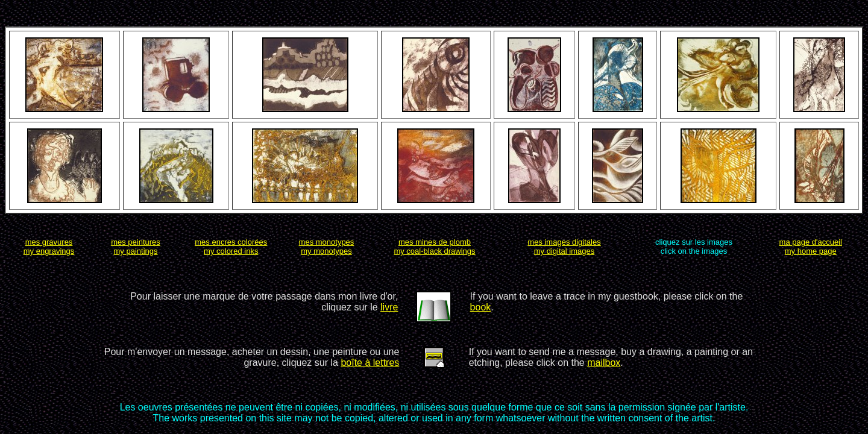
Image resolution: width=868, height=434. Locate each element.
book (481, 307)
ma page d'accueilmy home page (811, 247)
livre (389, 307)
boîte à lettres (370, 363)
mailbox (604, 363)
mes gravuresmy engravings (49, 247)
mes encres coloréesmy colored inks (231, 247)
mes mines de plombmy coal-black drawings (434, 247)
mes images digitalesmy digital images (564, 247)
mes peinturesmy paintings (136, 247)
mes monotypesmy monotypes (327, 247)
